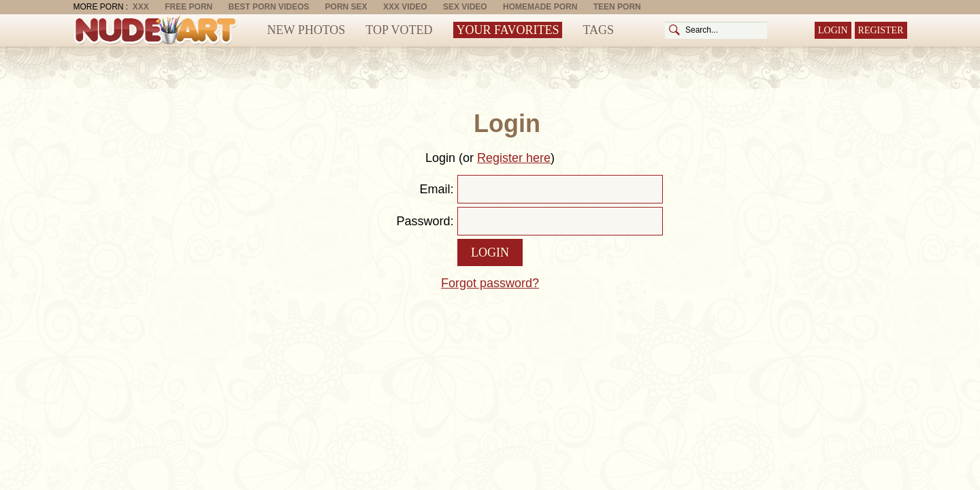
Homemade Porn (540, 7)
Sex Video (465, 7)
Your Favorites (508, 30)
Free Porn (189, 7)
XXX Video (405, 7)
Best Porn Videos (269, 7)
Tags (598, 30)
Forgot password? (490, 283)
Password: (425, 221)
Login (833, 30)
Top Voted (399, 30)
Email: (436, 189)
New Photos (307, 30)
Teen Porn (617, 7)
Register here (514, 158)
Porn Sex (346, 7)
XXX (141, 7)
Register (881, 30)
